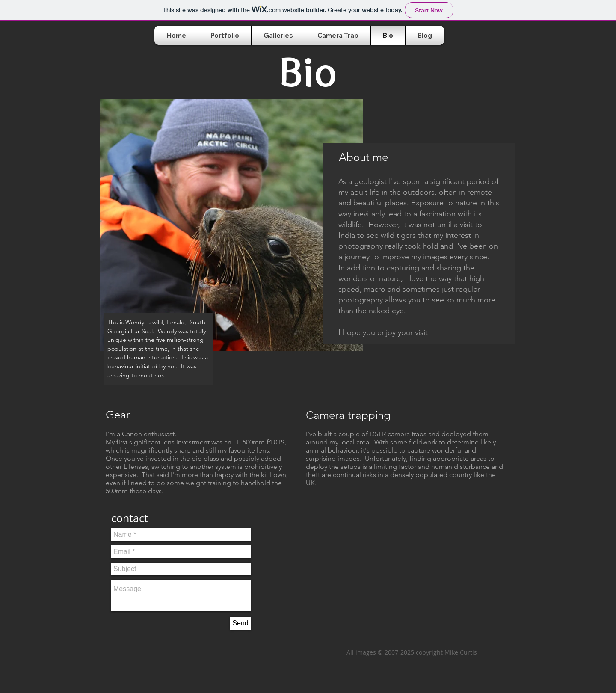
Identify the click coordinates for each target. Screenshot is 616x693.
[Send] (240, 623)
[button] (278, 35)
